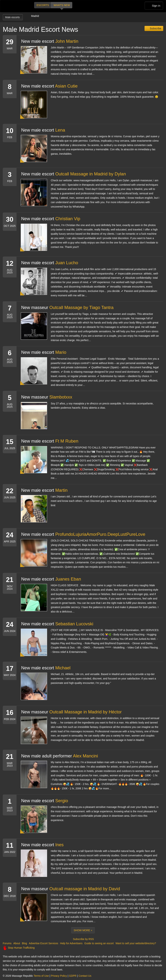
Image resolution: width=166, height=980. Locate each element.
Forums (7, 943)
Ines (59, 845)
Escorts (43, 5)
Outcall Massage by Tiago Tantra (82, 307)
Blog (24, 943)
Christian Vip (68, 219)
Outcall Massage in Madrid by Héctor (86, 712)
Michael (63, 668)
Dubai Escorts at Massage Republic (15, 6)
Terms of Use (41, 976)
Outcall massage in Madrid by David (85, 889)
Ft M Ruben (67, 441)
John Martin (67, 41)
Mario (61, 352)
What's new (62, 5)
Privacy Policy (59, 976)
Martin (61, 490)
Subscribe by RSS (83, 939)
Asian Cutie (66, 86)
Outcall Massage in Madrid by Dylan (91, 174)
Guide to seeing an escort (99, 943)
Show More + (83, 930)
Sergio (62, 801)
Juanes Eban (68, 579)
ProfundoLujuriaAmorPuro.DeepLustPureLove (100, 534)
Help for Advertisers (71, 943)
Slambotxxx (61, 397)
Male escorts (13, 17)
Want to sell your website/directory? (136, 943)
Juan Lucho (67, 263)
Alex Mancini (85, 756)
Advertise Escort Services (44, 943)
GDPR (73, 976)
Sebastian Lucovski (74, 624)
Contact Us (85, 976)
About (17, 943)
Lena (60, 130)
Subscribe (155, 28)
